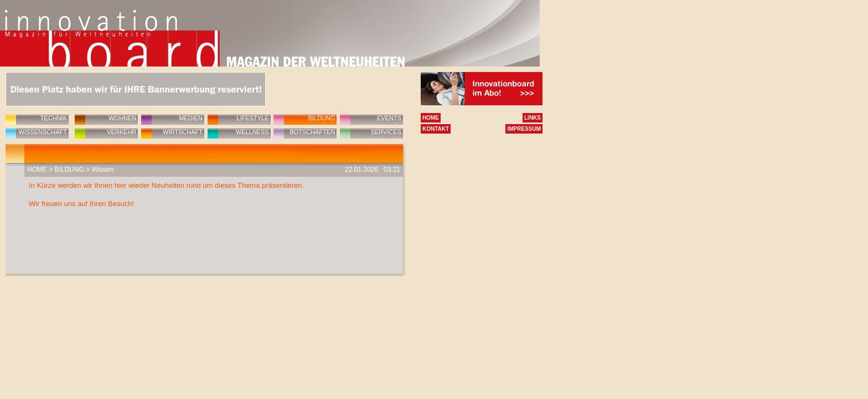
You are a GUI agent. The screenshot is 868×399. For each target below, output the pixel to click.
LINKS (533, 118)
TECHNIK (54, 118)
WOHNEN (122, 118)
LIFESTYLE (253, 118)
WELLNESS (252, 132)
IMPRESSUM (524, 129)
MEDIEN (191, 118)
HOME (37, 170)
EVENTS (389, 118)
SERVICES (386, 132)
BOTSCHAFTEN (312, 132)
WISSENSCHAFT (43, 132)
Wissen (103, 170)
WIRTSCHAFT (183, 132)
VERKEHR (122, 132)
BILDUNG (321, 118)
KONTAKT (436, 129)
